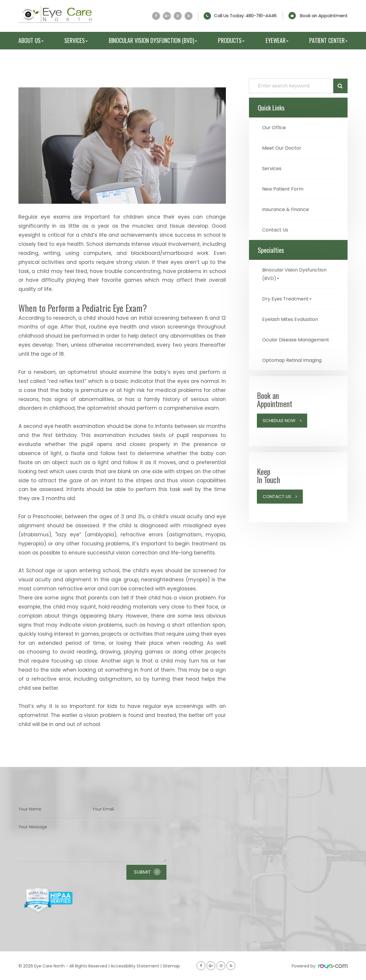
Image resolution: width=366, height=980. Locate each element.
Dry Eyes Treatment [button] (289, 296)
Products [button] (231, 41)
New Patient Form (285, 188)
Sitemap (171, 966)
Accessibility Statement (135, 966)
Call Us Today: (245, 16)
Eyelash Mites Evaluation (294, 317)
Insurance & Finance (288, 208)
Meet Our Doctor (283, 148)
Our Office (275, 127)
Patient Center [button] (328, 41)
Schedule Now (279, 425)
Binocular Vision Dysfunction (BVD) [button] (153, 41)
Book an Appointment (324, 16)
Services (273, 168)
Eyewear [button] (277, 41)
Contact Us (277, 228)
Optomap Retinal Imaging (295, 365)
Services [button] (76, 41)
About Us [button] (31, 41)
